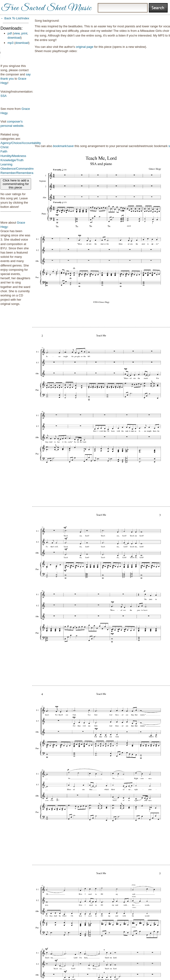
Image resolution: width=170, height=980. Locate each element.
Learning (6, 164)
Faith (4, 151)
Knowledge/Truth (12, 160)
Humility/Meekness (13, 156)
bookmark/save (63, 146)
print (24, 33)
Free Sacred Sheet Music (46, 8)
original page (85, 47)
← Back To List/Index (15, 18)
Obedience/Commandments (20, 169)
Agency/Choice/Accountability (21, 143)
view (17, 33)
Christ (4, 147)
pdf (10, 33)
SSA (4, 96)
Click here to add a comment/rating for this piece (16, 184)
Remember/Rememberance (19, 173)
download (14, 38)
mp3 (10, 43)
